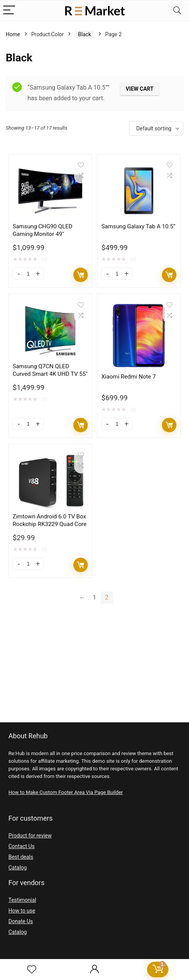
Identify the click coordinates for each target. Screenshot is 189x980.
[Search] (177, 10)
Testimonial (22, 900)
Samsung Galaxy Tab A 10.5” (138, 226)
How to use (22, 911)
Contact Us (22, 846)
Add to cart (81, 275)
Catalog (18, 868)
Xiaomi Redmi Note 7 (128, 377)
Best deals (21, 857)
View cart (140, 89)
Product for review (30, 836)
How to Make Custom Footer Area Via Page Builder (66, 792)
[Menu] (9, 10)
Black (84, 34)
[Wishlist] (32, 970)
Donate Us (21, 921)
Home (13, 34)
